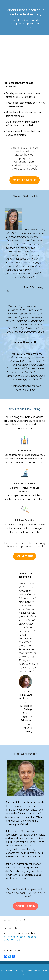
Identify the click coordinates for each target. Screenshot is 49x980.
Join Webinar (25, 556)
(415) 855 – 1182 (12, 940)
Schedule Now (25, 906)
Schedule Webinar (25, 180)
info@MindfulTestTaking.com (20, 937)
